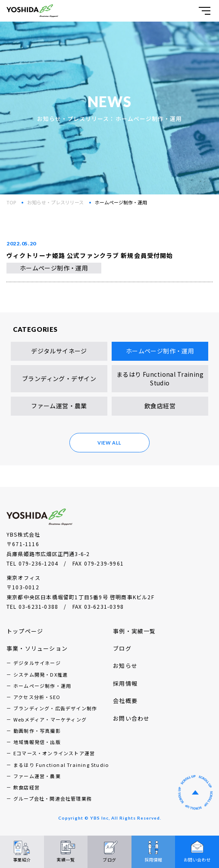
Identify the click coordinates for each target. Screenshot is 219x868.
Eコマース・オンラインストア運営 (54, 753)
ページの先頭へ (195, 792)
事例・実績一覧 (134, 631)
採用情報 (125, 683)
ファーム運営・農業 (59, 406)
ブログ (122, 648)
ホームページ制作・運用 (54, 268)
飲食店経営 (160, 406)
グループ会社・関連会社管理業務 (53, 798)
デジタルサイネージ (59, 351)
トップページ (25, 631)
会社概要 (125, 701)
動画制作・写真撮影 (37, 731)
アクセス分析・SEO (37, 697)
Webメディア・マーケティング (50, 719)
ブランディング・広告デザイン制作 (55, 708)
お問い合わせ (131, 718)
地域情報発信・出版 (37, 742)
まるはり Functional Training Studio (160, 378)
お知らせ (125, 666)
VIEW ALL (109, 443)
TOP (11, 202)
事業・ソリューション (37, 648)
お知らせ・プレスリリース (55, 202)
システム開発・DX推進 (41, 674)
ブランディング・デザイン (59, 378)
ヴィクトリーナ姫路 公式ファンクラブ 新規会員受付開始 (90, 255)
